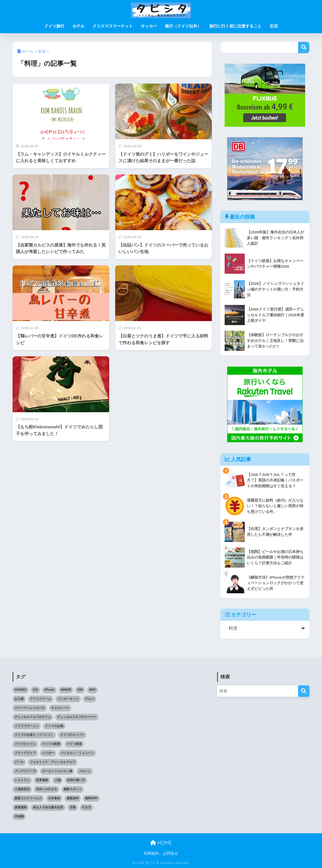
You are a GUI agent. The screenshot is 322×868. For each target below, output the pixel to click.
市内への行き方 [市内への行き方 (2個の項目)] (47, 789)
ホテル (78, 26)
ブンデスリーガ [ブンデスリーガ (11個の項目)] (25, 771)
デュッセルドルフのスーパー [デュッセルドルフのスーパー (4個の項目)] (77, 717)
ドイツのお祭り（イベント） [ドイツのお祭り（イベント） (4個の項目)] (34, 735)
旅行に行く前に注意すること (235, 26)
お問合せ (171, 853)
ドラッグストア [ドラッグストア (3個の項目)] (25, 753)
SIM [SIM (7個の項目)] (80, 690)
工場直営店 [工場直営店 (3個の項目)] (22, 789)
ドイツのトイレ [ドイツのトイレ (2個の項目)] (25, 744)
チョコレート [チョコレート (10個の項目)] (60, 708)
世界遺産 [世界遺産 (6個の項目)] (42, 780)
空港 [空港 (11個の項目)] (73, 807)
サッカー (149, 26)
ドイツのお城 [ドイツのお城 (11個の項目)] (54, 726)
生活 (274, 26)
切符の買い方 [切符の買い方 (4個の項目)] (76, 780)
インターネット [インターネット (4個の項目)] (68, 699)
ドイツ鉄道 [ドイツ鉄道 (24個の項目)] (74, 744)
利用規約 (151, 853)
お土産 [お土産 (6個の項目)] (19, 699)
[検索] (304, 691)
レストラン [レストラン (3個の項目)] (22, 780)
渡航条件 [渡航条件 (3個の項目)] (73, 798)
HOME (161, 843)
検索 (304, 47)
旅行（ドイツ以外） (183, 26)
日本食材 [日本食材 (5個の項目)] (54, 798)
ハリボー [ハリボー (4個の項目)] (48, 753)
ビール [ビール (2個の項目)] (19, 762)
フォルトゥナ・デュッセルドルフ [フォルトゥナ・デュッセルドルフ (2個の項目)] (53, 762)
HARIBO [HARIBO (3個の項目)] (21, 690)
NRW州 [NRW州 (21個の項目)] (66, 690)
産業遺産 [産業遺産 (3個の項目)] (21, 807)
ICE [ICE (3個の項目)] (35, 690)
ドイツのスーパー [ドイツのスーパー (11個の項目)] (72, 735)
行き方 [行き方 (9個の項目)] (87, 807)
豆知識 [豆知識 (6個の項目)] (19, 816)
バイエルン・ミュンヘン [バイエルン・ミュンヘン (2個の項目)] (77, 753)
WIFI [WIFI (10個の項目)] (92, 690)
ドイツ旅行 (54, 26)
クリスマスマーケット (113, 26)
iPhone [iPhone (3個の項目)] (49, 690)
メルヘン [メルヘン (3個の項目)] (85, 771)
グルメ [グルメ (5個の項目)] (90, 699)
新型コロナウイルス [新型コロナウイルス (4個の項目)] (28, 798)
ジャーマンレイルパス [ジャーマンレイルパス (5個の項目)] (30, 708)
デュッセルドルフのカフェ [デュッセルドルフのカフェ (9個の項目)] (33, 717)
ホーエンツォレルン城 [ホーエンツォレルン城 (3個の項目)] (57, 771)
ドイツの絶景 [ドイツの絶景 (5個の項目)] (51, 744)
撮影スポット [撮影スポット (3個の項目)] (73, 789)
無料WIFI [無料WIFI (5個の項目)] (91, 798)
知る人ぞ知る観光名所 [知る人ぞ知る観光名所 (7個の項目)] (48, 807)
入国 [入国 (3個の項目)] (58, 780)
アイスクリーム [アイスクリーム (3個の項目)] (41, 699)
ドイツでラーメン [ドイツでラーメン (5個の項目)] (27, 726)
